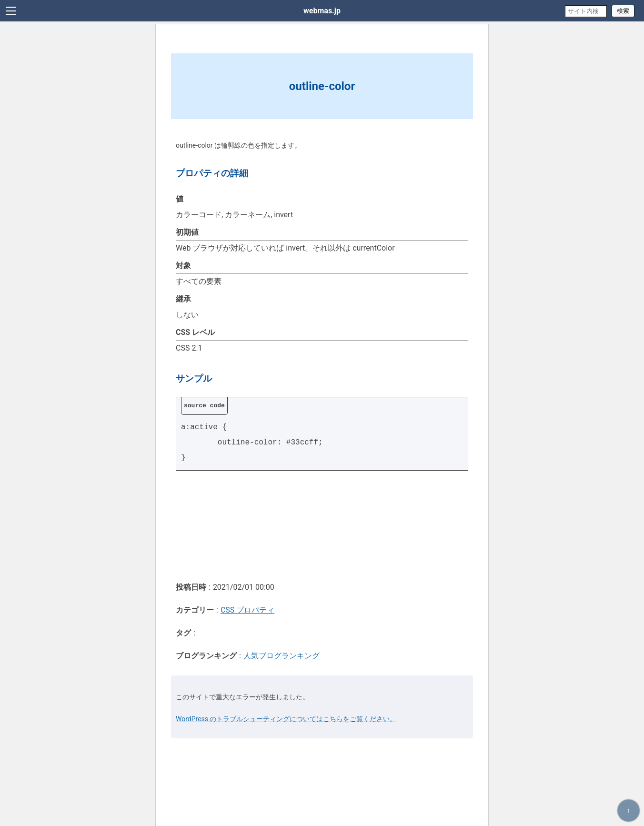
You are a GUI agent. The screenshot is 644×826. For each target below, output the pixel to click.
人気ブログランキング (282, 656)
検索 (623, 11)
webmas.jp (322, 11)
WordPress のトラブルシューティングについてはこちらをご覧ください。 (286, 719)
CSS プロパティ (247, 610)
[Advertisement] (322, 525)
